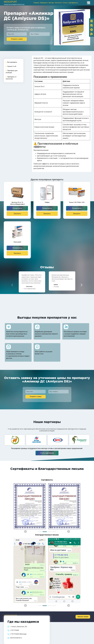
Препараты (44, 3)
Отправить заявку (17, 39)
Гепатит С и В (11, 66)
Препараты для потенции (12, 72)
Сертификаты (73, 3)
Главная (36, 3)
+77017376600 (14, 630)
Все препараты (11, 62)
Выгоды (51, 3)
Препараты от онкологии (11, 78)
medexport (10, 2)
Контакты (58, 3)
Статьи (65, 3)
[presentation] (12, 285)
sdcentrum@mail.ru (16, 638)
